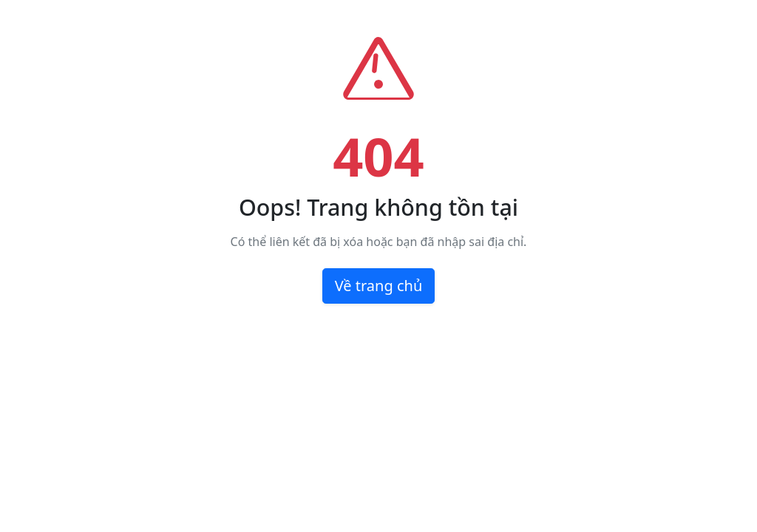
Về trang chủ (379, 286)
